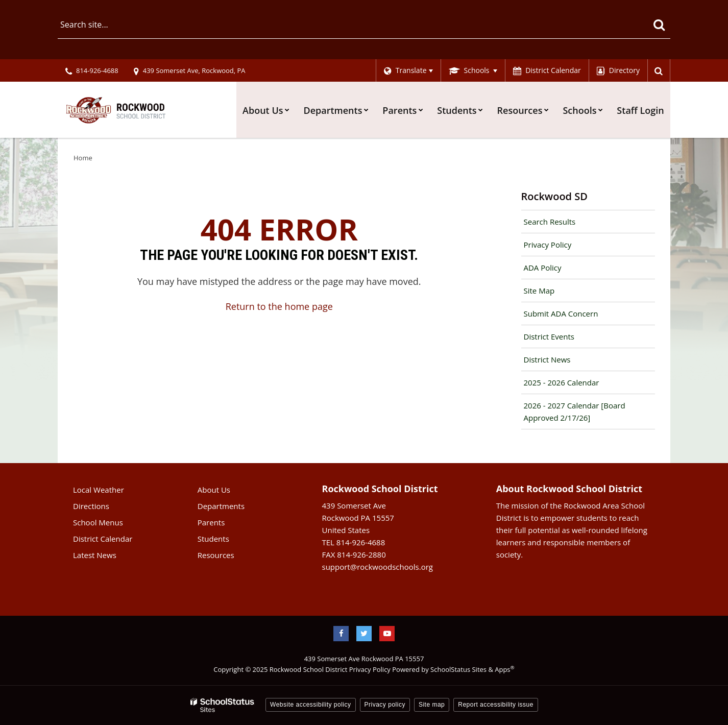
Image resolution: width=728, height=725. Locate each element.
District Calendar (103, 539)
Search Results (550, 222)
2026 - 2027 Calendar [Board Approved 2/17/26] (575, 412)
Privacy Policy (548, 245)
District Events (549, 336)
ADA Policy (543, 268)
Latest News (95, 555)
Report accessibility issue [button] (496, 705)
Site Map (539, 291)
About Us (214, 490)
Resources (216, 555)
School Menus (98, 522)
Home (83, 158)
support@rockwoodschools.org (378, 567)
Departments (221, 506)
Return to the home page (279, 306)
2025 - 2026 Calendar (562, 382)
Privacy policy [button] (385, 705)
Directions (91, 506)
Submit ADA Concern (561, 313)
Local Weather (99, 490)
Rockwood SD (554, 196)
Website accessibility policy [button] (311, 705)
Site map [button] (432, 705)
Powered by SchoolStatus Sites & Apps (453, 669)
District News (547, 359)
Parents (211, 522)
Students (213, 539)
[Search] (659, 25)
